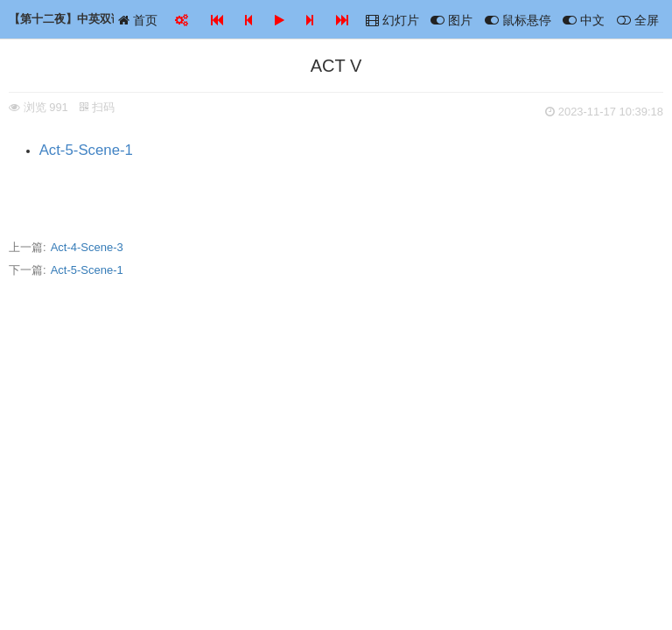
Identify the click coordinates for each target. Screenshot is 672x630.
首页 (138, 20)
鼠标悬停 (518, 20)
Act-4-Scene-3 (87, 247)
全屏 (638, 20)
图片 (451, 20)
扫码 (97, 107)
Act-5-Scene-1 (86, 150)
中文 (584, 20)
